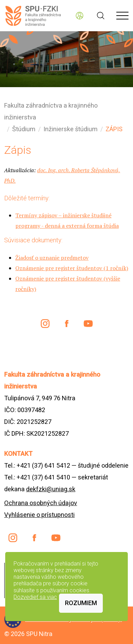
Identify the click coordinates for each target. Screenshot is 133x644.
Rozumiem (81, 603)
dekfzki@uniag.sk (51, 489)
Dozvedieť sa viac (35, 597)
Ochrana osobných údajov (41, 503)
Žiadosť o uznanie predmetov (52, 258)
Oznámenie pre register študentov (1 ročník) (72, 268)
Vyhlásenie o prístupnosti (39, 515)
